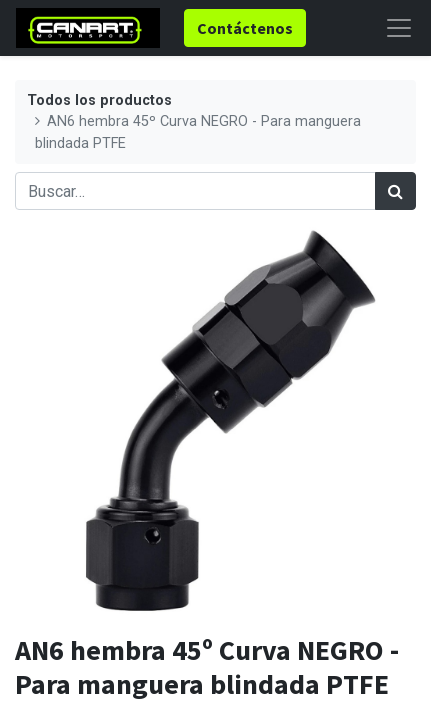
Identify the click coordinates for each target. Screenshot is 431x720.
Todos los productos (99, 100)
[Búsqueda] (395, 191)
